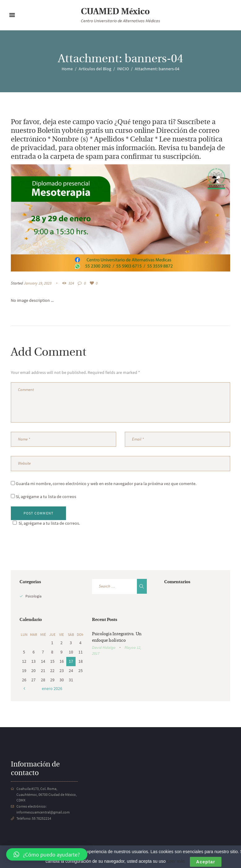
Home (67, 69)
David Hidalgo (104, 647)
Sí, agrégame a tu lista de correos (44, 497)
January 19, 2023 (38, 283)
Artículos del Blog (95, 69)
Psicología (33, 596)
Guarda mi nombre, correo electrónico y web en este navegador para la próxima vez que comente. (106, 484)
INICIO (123, 69)
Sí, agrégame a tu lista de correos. (45, 523)
